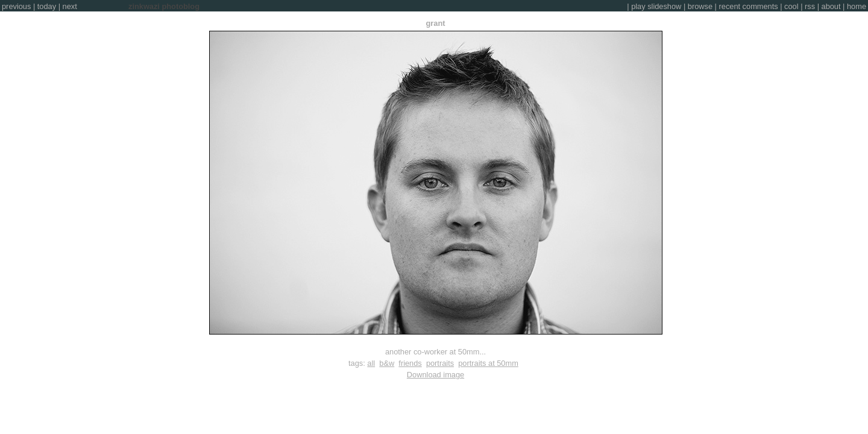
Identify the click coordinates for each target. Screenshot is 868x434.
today (47, 6)
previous (16, 6)
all (371, 363)
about (831, 6)
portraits (440, 363)
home (857, 6)
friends (410, 363)
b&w (387, 363)
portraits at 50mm (488, 363)
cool (791, 6)
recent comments (749, 6)
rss (810, 6)
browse (700, 6)
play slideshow (656, 6)
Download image (436, 375)
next (70, 6)
